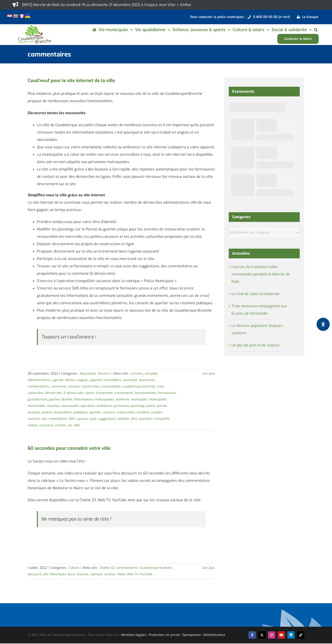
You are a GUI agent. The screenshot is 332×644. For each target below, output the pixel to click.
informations (83, 399)
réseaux (109, 412)
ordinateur (104, 406)
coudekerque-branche (139, 386)
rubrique (96, 574)
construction (90, 386)
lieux (71, 574)
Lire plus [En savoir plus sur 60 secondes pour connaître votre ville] (209, 568)
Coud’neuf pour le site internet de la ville (71, 81)
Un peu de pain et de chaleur (256, 345)
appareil (96, 380)
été (46, 574)
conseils (74, 386)
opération (88, 406)
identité (67, 399)
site (44, 419)
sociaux (82, 419)
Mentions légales (134, 635)
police (151, 406)
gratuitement (37, 399)
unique (33, 425)
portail (162, 406)
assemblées (112, 380)
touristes (145, 419)
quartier (95, 412)
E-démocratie (74, 393)
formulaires (167, 393)
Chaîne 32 (107, 568)
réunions (143, 412)
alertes (70, 380)
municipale (139, 399)
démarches (54, 393)
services (34, 419)
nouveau (53, 406)
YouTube (146, 574)
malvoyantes (104, 399)
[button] (316, 30)
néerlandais (36, 406)
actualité (151, 374)
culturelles (36, 393)
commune (58, 386)
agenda (58, 380)
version (60, 425)
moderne (123, 399)
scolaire (157, 412)
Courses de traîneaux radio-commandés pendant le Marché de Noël (261, 274)
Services (104, 374)
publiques (81, 412)
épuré (90, 393)
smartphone (58, 419)
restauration (126, 412)
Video (121, 574)
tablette (123, 419)
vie (70, 425)
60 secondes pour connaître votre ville (69, 448)
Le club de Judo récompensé (255, 294)
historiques (58, 574)
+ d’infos (184, 5)
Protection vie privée (164, 635)
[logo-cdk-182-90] (34, 26)
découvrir (35, 574)
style (93, 419)
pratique (34, 412)
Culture (74, 568)
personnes (121, 406)
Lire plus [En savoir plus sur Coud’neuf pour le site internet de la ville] (209, 374)
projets (47, 412)
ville (77, 425)
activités (137, 374)
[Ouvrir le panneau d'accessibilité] (323, 324)
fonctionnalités (146, 393)
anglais (83, 380)
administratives (39, 380)
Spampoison (191, 635)
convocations (111, 386)
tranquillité (162, 419)
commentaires (39, 386)
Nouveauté (88, 374)
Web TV (132, 574)
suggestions (107, 419)
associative (147, 380)
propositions (63, 412)
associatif (130, 380)
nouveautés (70, 406)
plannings (138, 406)
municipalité (158, 399)
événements (124, 393)
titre (134, 419)
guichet (54, 399)
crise (160, 386)
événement (104, 393)
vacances (46, 425)
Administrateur (214, 635)
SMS (72, 419)
